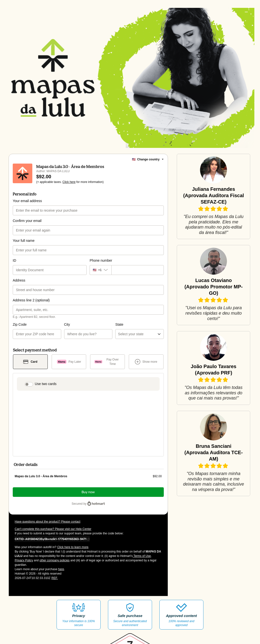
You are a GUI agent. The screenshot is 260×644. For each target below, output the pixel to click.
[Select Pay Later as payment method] (69, 368)
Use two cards (46, 390)
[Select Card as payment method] (30, 368)
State (94, 330)
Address (19, 286)
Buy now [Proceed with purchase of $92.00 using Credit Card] (88, 440)
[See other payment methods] (146, 368)
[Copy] (51, 487)
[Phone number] (138, 276)
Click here (69, 188)
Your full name (24, 246)
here (61, 517)
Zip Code (20, 330)
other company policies (54, 509)
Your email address (27, 207)
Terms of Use (142, 504)
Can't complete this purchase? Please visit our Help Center (53, 477)
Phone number (101, 266)
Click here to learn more (73, 495)
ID (14, 266)
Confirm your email (27, 227)
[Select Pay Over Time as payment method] (107, 368)
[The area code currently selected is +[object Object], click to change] (100, 276)
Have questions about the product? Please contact (47, 470)
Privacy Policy (24, 509)
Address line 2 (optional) (31, 306)
